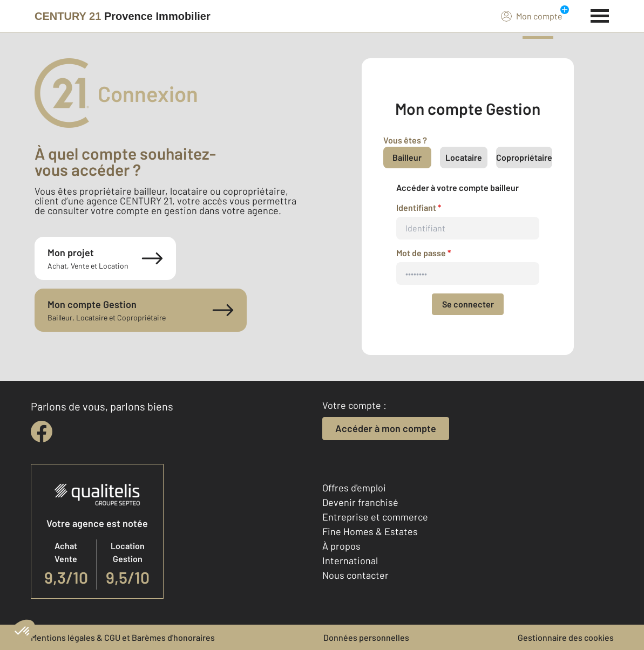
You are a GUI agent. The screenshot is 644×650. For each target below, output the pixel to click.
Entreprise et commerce (375, 517)
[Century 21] (123, 16)
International (350, 560)
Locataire (464, 157)
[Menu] (600, 15)
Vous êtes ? (405, 140)
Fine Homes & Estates (370, 531)
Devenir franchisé (360, 502)
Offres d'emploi (354, 488)
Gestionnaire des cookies (566, 637)
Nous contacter (355, 575)
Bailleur (407, 157)
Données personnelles (366, 637)
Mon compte (532, 16)
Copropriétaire (524, 157)
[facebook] (42, 432)
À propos (341, 546)
